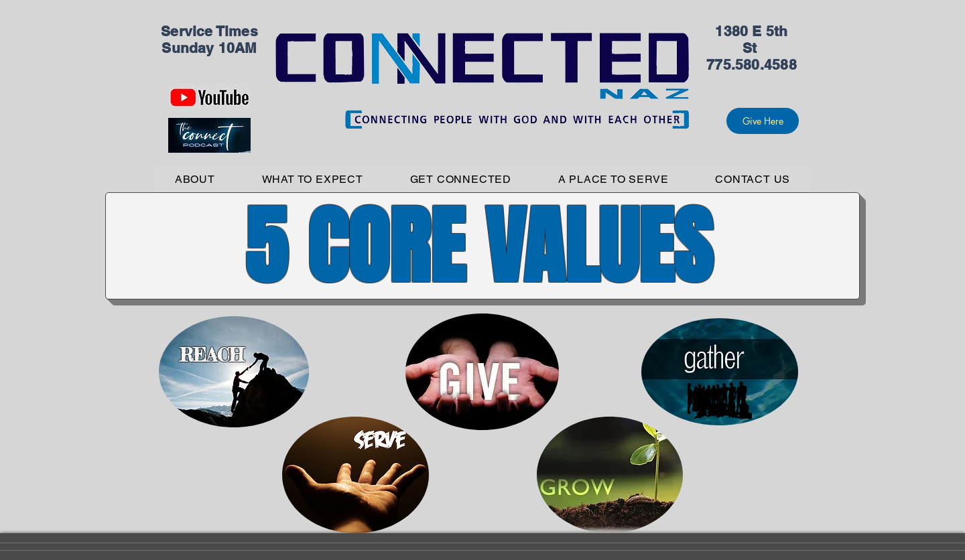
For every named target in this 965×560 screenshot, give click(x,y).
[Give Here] (763, 121)
